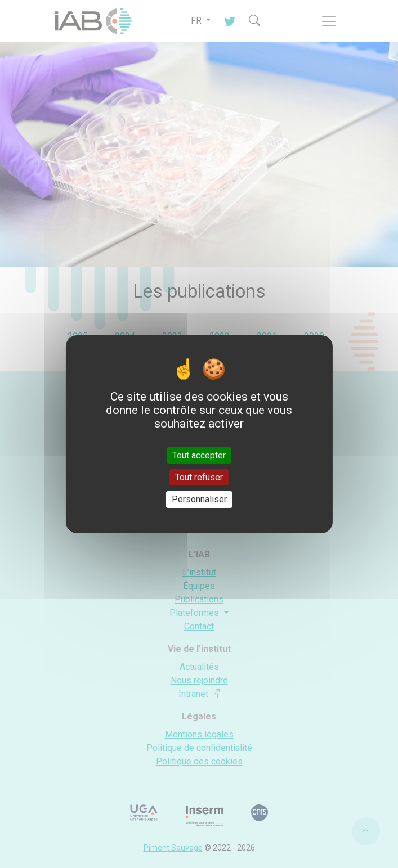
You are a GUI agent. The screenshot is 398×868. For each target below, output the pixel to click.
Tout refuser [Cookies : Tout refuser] (199, 477)
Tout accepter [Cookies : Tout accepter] (199, 455)
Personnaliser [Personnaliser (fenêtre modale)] (199, 499)
